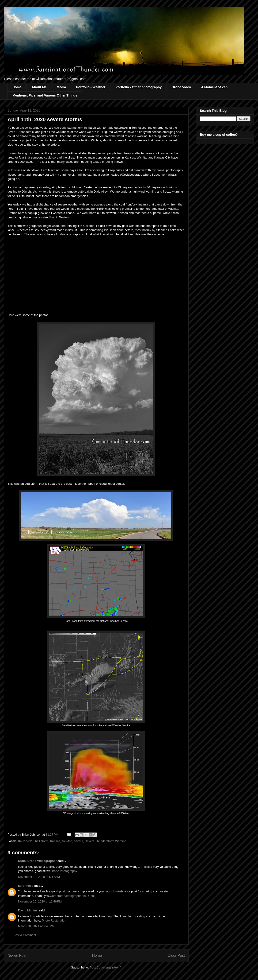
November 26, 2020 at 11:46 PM (40, 901)
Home (17, 87)
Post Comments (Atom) (105, 967)
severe (78, 841)
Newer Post (17, 955)
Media (61, 87)
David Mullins (28, 910)
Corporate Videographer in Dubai (72, 896)
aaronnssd (26, 886)
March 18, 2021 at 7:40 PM (36, 926)
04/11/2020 (26, 841)
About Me (39, 87)
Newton (67, 841)
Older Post (176, 955)
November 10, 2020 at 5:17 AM (39, 877)
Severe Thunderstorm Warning (106, 841)
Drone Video (181, 87)
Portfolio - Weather (91, 87)
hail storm (42, 841)
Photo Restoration (54, 920)
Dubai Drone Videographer (37, 861)
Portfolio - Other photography (138, 87)
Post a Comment (25, 935)
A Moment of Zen (214, 87)
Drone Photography (64, 871)
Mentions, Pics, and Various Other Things (45, 95)
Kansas (55, 841)
